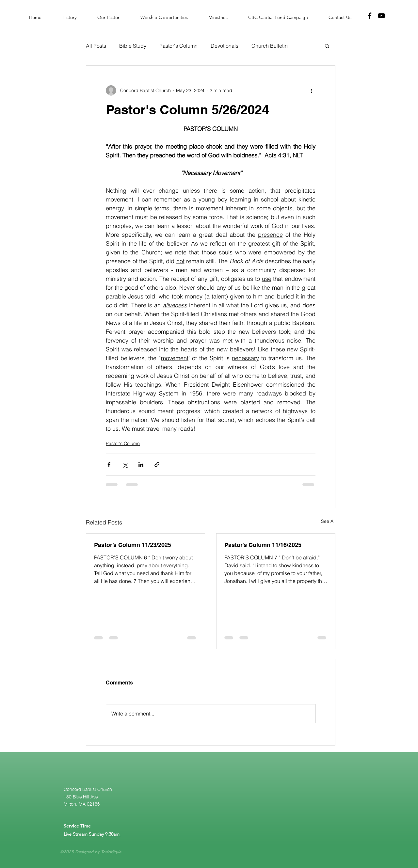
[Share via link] (157, 465)
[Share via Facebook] (109, 465)
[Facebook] (370, 16)
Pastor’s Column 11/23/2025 (133, 545)
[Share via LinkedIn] (141, 465)
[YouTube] (381, 16)
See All (328, 521)
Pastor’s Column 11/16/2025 (263, 545)
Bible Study (133, 46)
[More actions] (312, 90)
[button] (327, 46)
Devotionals (225, 46)
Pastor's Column (178, 46)
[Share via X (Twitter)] (125, 465)
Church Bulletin (270, 46)
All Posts (96, 46)
